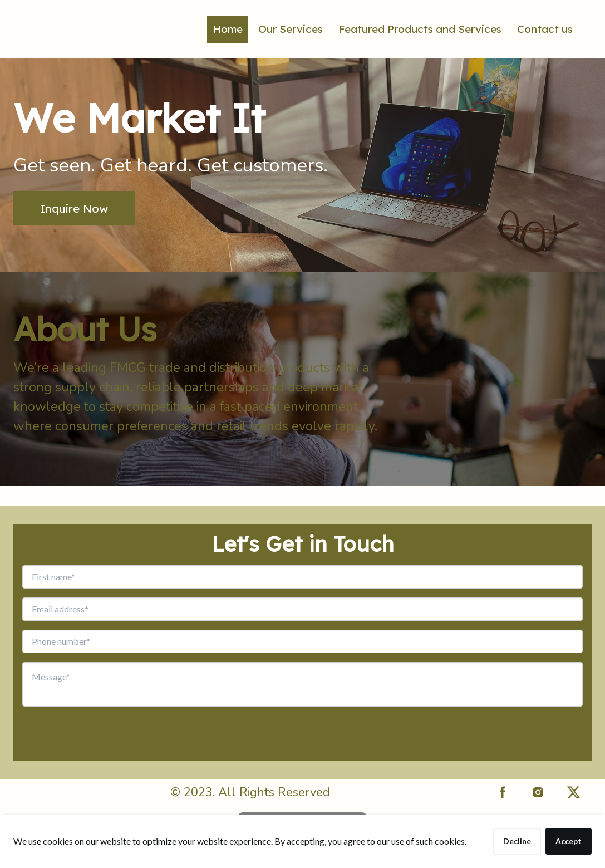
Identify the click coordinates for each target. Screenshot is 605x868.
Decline (517, 841)
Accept (569, 841)
